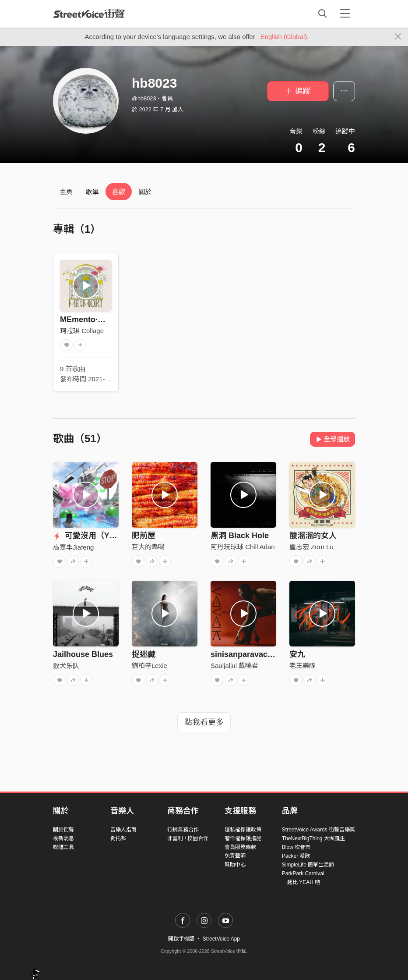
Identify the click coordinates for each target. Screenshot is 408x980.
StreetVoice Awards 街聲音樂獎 (318, 830)
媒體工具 (63, 847)
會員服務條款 (240, 847)
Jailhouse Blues (83, 654)
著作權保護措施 (243, 838)
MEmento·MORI (89, 320)
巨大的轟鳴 (148, 547)
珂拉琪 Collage (82, 331)
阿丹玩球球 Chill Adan (243, 547)
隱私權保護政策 (243, 830)
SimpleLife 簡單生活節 (308, 865)
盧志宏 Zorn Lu (311, 547)
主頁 (66, 192)
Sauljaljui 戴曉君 (234, 666)
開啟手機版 (181, 939)
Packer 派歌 (296, 856)
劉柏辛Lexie (149, 666)
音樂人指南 (123, 830)
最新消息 (63, 838)
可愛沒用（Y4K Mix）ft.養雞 (109, 536)
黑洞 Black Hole (240, 536)
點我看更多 (204, 722)
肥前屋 (144, 536)
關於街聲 (63, 830)
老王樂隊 (302, 666)
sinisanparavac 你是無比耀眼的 (268, 654)
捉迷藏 (144, 654)
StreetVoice (89, 14)
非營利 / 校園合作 (188, 838)
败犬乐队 (66, 666)
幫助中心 (235, 865)
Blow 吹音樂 (296, 847)
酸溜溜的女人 (313, 536)
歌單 (92, 192)
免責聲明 (235, 856)
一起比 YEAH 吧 (301, 882)
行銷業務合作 (183, 830)
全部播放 (332, 439)
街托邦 (118, 838)
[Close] (398, 37)
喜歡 (119, 192)
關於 (145, 192)
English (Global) (284, 37)
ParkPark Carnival (303, 873)
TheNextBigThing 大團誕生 (313, 838)
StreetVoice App (221, 939)
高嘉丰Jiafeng (73, 547)
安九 (297, 654)
